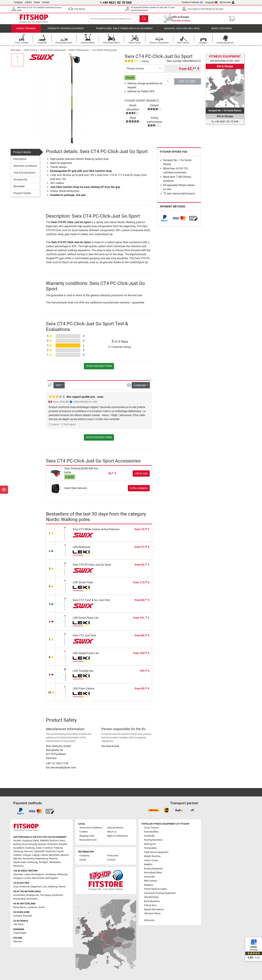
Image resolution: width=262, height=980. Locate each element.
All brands (149, 920)
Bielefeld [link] (44, 841)
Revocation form (88, 840)
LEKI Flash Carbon (84, 691)
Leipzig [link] (36, 855)
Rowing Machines (153, 840)
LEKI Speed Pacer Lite (86, 655)
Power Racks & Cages (155, 889)
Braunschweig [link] (30, 844)
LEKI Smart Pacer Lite (85, 620)
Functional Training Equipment (160, 893)
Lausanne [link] (32, 907)
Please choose (135, 71)
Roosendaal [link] (19, 899)
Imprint (28, 2)
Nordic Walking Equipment (53, 52)
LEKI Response (81, 549)
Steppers (149, 885)
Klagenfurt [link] (36, 887)
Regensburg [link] (42, 859)
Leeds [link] (27, 874)
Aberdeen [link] (18, 874)
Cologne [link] (27, 855)
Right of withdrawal (117, 836)
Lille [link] (15, 924)
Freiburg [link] (58, 848)
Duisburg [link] (30, 848)
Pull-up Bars (150, 905)
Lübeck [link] (44, 855)
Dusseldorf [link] (19, 848)
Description (20, 161)
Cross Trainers (151, 828)
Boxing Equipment (153, 869)
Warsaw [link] (17, 942)
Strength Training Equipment (66, 31)
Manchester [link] (38, 878)
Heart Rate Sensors (76, 490)
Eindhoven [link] (58, 895)
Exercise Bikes (151, 832)
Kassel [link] (60, 851)
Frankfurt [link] (48, 848)
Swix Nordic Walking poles (105, 52)
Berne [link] (23, 907)
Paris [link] (21, 924)
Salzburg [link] (53, 887)
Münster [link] (17, 859)
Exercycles (149, 877)
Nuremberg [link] (29, 859)
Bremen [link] (42, 844)
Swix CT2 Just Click (84, 638)
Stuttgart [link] (44, 862)
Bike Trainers (151, 881)
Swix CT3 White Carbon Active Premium (96, 532)
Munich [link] (65, 855)
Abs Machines (151, 897)
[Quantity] (169, 84)
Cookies (83, 832)
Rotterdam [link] (32, 899)
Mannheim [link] (54, 855)
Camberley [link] (50, 874)
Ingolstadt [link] (39, 851)
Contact (46, 2)
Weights (148, 864)
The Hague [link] (46, 895)
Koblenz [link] (17, 855)
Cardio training (26, 31)
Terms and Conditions (91, 828)
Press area (113, 856)
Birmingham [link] (38, 874)
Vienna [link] (62, 887)
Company (18, 2)
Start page (15, 52)
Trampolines (150, 848)
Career (37, 2)
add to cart (187, 84)
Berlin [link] (36, 841)
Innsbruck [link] (24, 887)
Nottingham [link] (52, 878)
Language (211, 2)
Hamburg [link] (18, 851)
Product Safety (22, 196)
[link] (165, 221)
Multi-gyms (150, 844)
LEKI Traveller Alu (83, 673)
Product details (22, 154)
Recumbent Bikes (153, 873)
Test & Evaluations (24, 175)
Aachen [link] (17, 841)
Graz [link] (16, 887)
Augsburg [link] (27, 841)
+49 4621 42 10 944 (225, 122)
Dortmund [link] (52, 844)
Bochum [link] (54, 841)
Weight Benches (152, 856)
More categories (222, 31)
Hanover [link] (28, 851)
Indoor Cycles (151, 860)
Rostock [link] (53, 859)
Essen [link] (39, 848)
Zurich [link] (42, 907)
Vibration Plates (152, 913)
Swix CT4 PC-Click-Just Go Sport (92, 567)
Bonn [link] (62, 841)
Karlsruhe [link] (50, 851)
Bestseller (19, 189)
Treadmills (149, 836)
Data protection (115, 828)
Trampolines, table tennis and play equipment (124, 31)
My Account (227, 2)
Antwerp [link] (18, 916)
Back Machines (152, 901)
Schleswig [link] (33, 862)
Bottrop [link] (17, 844)
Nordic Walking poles (79, 52)
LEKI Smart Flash (83, 585)
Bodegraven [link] (33, 895)
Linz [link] (45, 887)
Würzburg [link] (18, 866)
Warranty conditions (25, 168)
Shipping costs (87, 836)
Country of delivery (192, 2)
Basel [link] (16, 907)
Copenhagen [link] (20, 933)
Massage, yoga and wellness (182, 31)
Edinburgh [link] (62, 874)
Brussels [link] (27, 916)
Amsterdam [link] (19, 895)
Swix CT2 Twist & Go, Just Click (91, 602)
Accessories (20, 182)
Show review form (99, 368)
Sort (58, 387)
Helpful (54, 427)
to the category (139, 490)
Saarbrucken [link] (20, 862)
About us (112, 832)
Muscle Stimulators (154, 909)
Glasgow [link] (18, 878)
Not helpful (68, 427)
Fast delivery (80, 9)
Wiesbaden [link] (55, 862)
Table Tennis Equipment (156, 852)
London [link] (27, 878)
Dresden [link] (63, 844)
